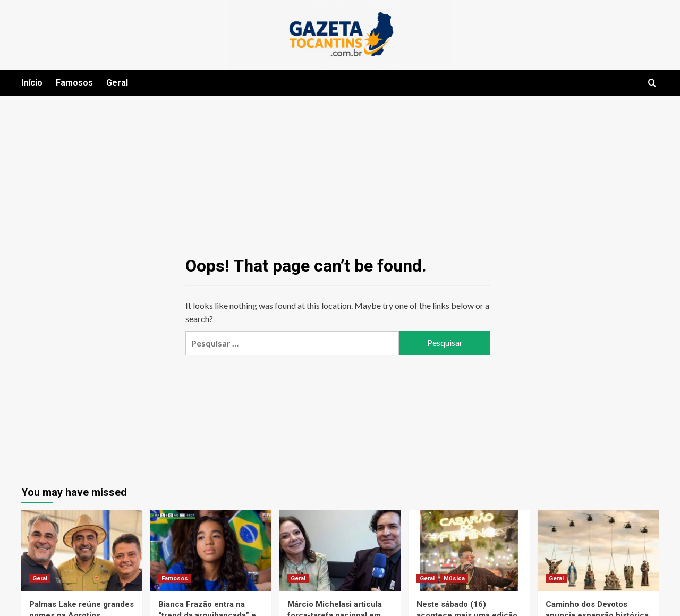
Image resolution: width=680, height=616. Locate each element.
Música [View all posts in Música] (454, 579)
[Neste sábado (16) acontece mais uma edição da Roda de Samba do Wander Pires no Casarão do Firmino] (469, 551)
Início (32, 83)
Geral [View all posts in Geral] (40, 579)
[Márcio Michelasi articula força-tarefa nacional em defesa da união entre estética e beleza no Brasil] (340, 551)
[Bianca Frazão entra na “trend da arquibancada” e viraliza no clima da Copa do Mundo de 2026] (211, 551)
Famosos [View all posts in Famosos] (175, 579)
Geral (117, 83)
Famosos (74, 83)
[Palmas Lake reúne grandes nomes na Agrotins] (82, 551)
